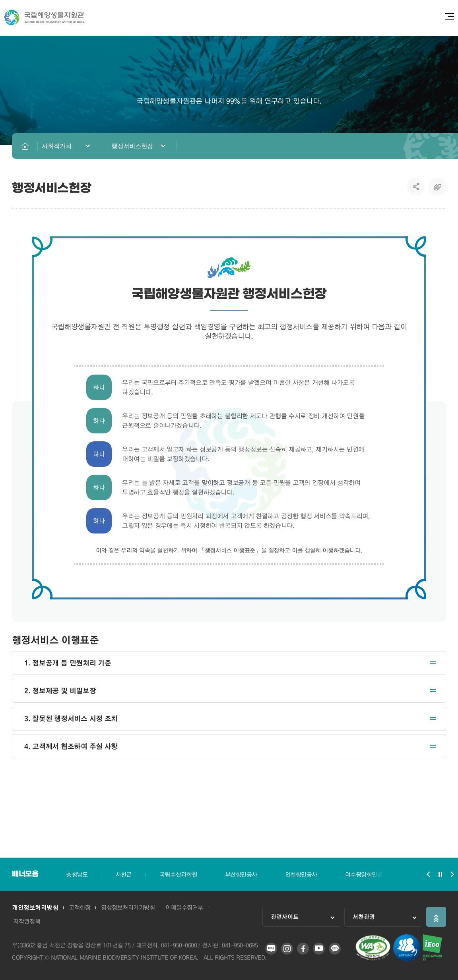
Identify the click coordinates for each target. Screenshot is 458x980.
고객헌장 (81, 908)
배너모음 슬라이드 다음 (452, 874)
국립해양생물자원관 (44, 17)
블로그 (271, 949)
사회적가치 (57, 146)
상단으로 (436, 917)
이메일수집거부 (188, 908)
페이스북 (303, 949)
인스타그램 (287, 949)
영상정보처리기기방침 (130, 908)
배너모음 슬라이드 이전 (428, 874)
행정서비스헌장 (132, 146)
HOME (25, 146)
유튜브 (319, 949)
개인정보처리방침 (35, 908)
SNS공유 (416, 187)
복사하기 (437, 187)
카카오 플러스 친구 (335, 949)
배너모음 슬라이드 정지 (440, 874)
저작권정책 (27, 921)
